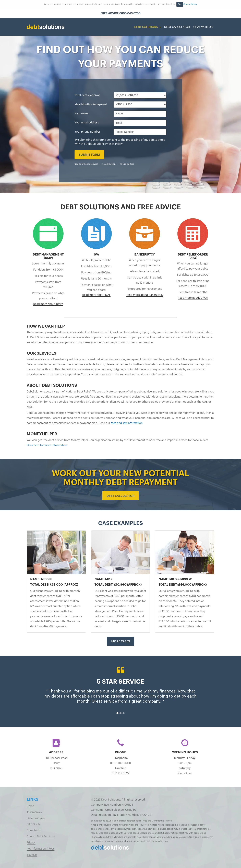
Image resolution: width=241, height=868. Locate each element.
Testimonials (34, 812)
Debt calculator (120, 496)
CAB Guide (33, 824)
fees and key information (127, 423)
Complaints (34, 830)
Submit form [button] (89, 155)
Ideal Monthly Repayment (91, 104)
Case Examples (36, 818)
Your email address (87, 123)
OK (180, 4)
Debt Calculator (177, 27)
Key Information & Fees (41, 849)
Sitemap (32, 855)
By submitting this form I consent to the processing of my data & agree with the (120, 142)
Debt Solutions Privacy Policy (104, 144)
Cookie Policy (190, 4)
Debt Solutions (146, 27)
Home (30, 806)
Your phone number (87, 132)
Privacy (31, 843)
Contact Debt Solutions (41, 837)
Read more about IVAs (96, 295)
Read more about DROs (193, 298)
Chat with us (203, 27)
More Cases (120, 641)
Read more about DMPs (48, 304)
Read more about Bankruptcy (145, 295)
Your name (81, 113)
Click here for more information (47, 445)
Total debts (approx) (87, 95)
